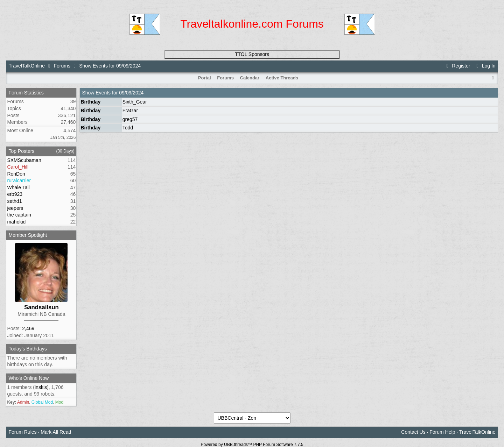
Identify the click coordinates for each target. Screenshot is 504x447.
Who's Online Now (29, 378)
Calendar (250, 78)
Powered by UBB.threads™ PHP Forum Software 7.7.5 (252, 445)
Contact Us (413, 432)
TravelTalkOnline (27, 66)
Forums (62, 66)
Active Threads (282, 78)
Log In (485, 66)
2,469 (28, 328)
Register (457, 66)
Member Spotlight (28, 235)
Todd (128, 128)
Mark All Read (56, 432)
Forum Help (442, 432)
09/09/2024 (131, 93)
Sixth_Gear (135, 102)
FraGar (130, 111)
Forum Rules (22, 432)
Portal (205, 78)
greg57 (130, 119)
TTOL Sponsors (252, 54)
